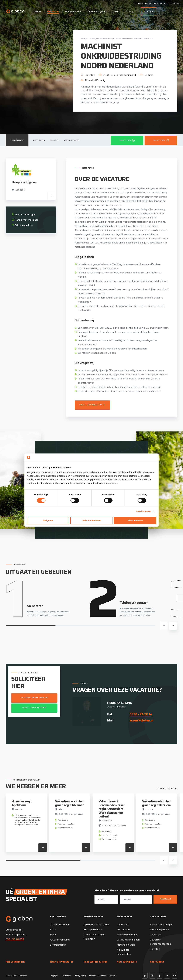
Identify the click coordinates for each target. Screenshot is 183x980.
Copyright (54, 976)
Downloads (156, 935)
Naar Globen (157, 962)
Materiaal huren (126, 945)
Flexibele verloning (127, 935)
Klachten (155, 949)
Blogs (132, 11)
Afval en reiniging (60, 940)
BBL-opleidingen (93, 930)
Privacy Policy (80, 976)
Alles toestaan (135, 520)
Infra (53, 930)
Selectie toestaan (92, 520)
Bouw (53, 935)
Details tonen (143, 511)
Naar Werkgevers (127, 962)
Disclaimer (66, 976)
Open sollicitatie (144, 3)
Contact (149, 11)
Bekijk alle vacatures (167, 788)
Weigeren (48, 520)
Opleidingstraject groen (96, 924)
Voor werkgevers (98, 11)
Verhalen (55, 140)
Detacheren (123, 930)
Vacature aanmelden (128, 940)
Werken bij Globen (160, 930)
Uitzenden (122, 924)
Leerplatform (174, 3)
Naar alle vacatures (62, 962)
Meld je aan (165, 899)
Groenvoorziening (104, 39)
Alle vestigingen (15, 962)
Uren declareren (160, 3)
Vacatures (53, 11)
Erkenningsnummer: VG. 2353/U (103, 976)
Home (38, 11)
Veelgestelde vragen (161, 924)
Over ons (118, 11)
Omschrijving (39, 140)
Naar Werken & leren (95, 962)
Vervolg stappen (72, 140)
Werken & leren (74, 11)
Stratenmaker (58, 945)
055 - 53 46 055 (15, 939)
